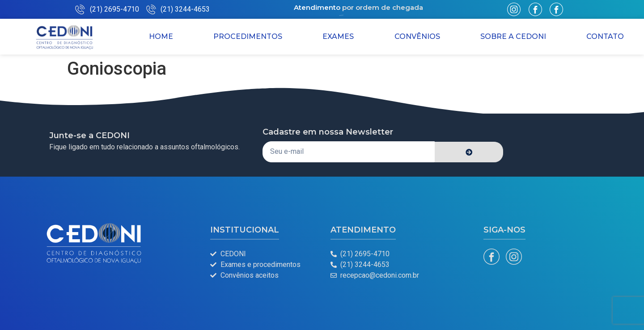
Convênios (417, 36)
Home (161, 36)
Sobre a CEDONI (513, 36)
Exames (338, 36)
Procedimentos (248, 36)
